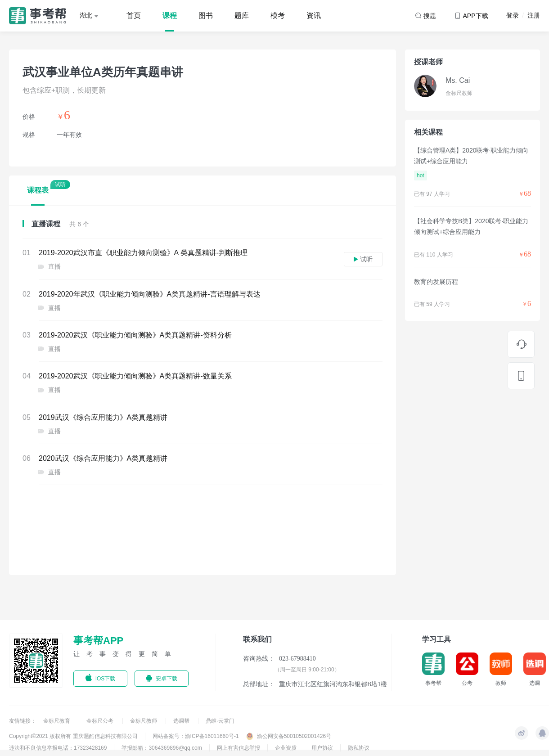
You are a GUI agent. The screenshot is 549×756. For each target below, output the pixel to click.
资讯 (314, 16)
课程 (170, 16)
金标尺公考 (101, 721)
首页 (134, 16)
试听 (363, 259)
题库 (242, 16)
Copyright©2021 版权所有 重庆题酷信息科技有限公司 (73, 736)
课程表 (38, 190)
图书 (206, 16)
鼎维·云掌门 (220, 721)
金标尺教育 (57, 721)
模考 (278, 16)
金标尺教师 (144, 721)
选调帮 (182, 721)
